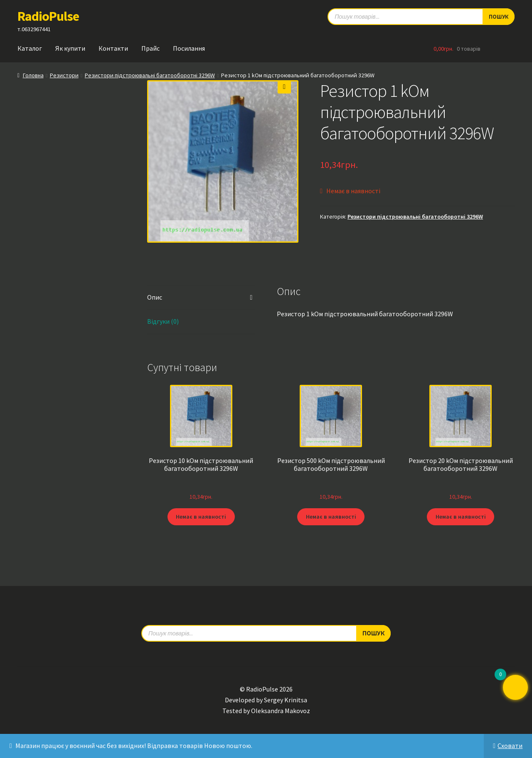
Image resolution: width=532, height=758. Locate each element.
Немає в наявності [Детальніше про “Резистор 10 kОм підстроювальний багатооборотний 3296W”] (201, 517)
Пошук (373, 632)
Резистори (64, 75)
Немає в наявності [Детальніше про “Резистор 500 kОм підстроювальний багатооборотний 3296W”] (331, 517)
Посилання (189, 48)
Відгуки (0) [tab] (163, 321)
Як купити (70, 48)
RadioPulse (48, 16)
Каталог (30, 48)
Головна (33, 75)
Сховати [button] (510, 746)
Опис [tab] (155, 297)
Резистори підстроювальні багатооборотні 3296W (150, 75)
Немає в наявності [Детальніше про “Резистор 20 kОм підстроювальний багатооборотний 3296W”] (461, 517)
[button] (284, 87)
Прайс (150, 48)
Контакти (113, 48)
